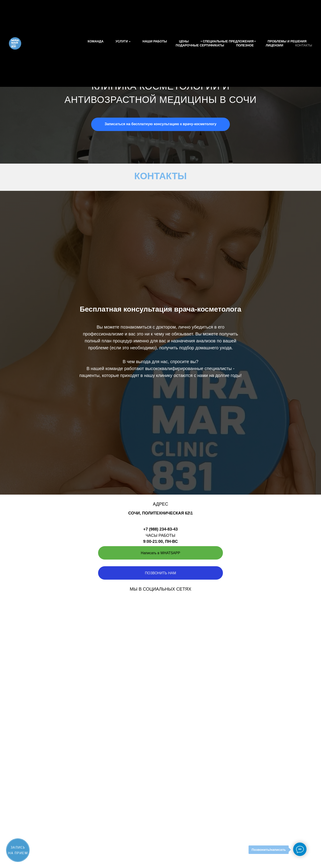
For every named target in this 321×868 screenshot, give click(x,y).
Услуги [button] (122, 41)
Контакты (304, 45)
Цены (184, 41)
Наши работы (155, 41)
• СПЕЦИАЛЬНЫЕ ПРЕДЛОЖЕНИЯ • (228, 41)
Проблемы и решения (287, 41)
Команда (96, 41)
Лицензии (274, 45)
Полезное (245, 45)
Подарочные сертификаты (200, 45)
